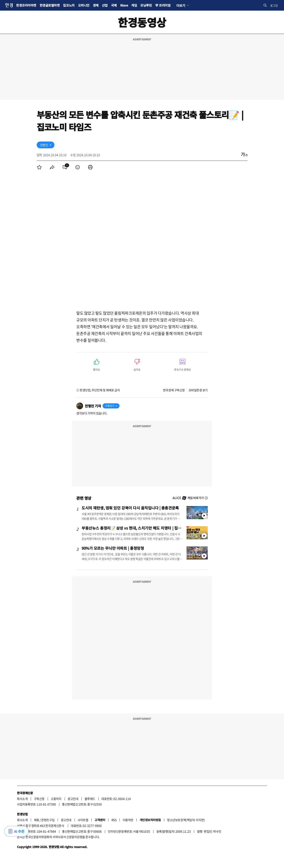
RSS (114, 820)
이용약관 (128, 820)
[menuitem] (39, 167)
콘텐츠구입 (48, 820)
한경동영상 (142, 22)
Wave (124, 5)
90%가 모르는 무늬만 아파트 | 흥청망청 (113, 548)
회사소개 (22, 799)
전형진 (44, 145)
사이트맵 (83, 820)
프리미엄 (165, 5)
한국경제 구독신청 (174, 390)
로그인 (274, 5)
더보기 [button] (181, 5)
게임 (134, 5)
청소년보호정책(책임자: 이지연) (186, 820)
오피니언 (84, 5)
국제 (114, 5)
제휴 (37, 820)
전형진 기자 (93, 406)
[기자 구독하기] (50, 145)
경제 (96, 5)
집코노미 (69, 5)
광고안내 (73, 799)
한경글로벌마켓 (50, 5)
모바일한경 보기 (198, 390)
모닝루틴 (146, 5)
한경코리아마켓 (26, 5)
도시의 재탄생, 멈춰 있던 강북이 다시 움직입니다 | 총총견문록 (130, 508)
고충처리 (56, 799)
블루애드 (90, 799)
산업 (105, 5)
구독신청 (39, 799)
